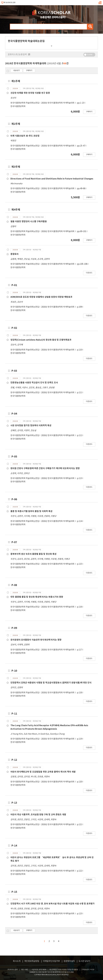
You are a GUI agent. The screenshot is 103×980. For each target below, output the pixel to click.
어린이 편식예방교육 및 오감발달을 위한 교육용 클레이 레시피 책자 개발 (43, 772)
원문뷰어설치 (69, 961)
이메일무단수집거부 (51, 961)
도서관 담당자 (84, 961)
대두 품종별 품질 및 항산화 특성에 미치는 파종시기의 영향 (37, 597)
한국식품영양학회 (18, 106)
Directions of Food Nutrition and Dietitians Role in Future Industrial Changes (52, 179)
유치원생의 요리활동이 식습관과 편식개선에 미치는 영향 (36, 640)
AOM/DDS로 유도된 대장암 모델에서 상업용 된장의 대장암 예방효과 (41, 297)
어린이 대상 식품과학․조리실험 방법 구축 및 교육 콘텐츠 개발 (38, 815)
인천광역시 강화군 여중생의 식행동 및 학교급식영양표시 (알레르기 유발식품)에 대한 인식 (51, 683)
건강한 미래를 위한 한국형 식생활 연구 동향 (30, 93)
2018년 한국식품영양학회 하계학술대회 (58, 103)
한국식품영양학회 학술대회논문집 (25, 103)
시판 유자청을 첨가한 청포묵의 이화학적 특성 (31, 426)
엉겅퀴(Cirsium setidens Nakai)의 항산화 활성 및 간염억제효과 (41, 340)
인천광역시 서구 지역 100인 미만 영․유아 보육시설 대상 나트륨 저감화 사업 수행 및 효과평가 (53, 904)
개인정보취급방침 (32, 961)
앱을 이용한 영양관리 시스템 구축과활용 (29, 222)
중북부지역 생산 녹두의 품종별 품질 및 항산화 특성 (33, 554)
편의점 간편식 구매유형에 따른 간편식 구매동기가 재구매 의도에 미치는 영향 (45, 468)
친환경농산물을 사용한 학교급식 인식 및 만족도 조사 (34, 383)
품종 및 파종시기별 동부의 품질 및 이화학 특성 (31, 511)
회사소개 (17, 961)
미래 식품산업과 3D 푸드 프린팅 (25, 136)
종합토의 (14, 254)
